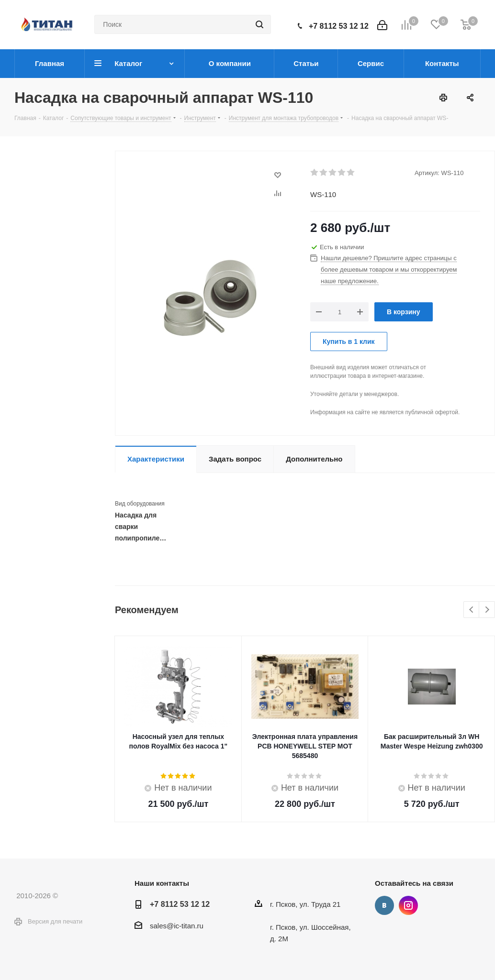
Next (487, 610)
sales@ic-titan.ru (177, 926)
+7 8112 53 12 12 (339, 26)
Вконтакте (384, 905)
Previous (472, 610)
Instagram (408, 905)
